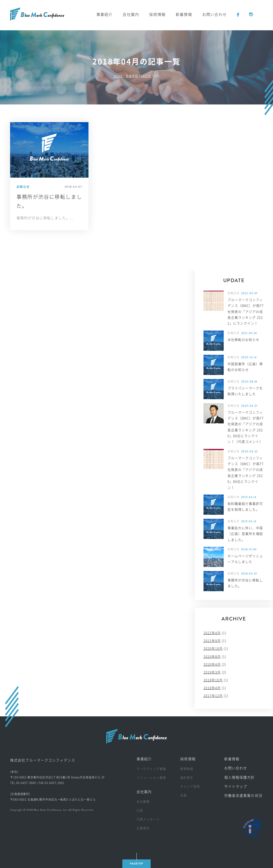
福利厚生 (187, 778)
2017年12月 (213, 696)
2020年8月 (212, 657)
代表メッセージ (148, 819)
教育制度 (187, 769)
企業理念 (143, 828)
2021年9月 (212, 641)
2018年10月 (213, 680)
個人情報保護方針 (240, 777)
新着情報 (184, 15)
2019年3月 (212, 672)
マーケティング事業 (151, 769)
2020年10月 (213, 649)
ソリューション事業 (151, 778)
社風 (184, 795)
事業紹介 (105, 15)
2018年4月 (212, 688)
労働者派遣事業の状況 (243, 796)
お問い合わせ (214, 15)
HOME (118, 76)
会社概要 (143, 802)
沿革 (140, 810)
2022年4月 (212, 633)
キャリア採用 (190, 786)
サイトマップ (236, 786)
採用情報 (157, 15)
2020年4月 (212, 664)
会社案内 (131, 15)
